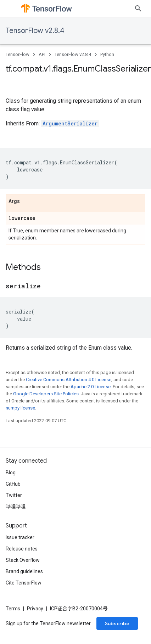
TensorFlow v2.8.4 (35, 31)
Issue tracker (20, 537)
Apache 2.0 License (91, 387)
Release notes (22, 549)
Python (107, 54)
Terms (13, 609)
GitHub (13, 484)
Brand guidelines (24, 571)
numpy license (20, 408)
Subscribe (117, 623)
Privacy (35, 609)
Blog (11, 473)
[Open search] (138, 9)
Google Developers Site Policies (46, 394)
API (42, 54)
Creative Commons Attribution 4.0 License (69, 380)
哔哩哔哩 (16, 507)
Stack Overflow (23, 560)
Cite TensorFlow (24, 583)
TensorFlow (18, 54)
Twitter (14, 495)
